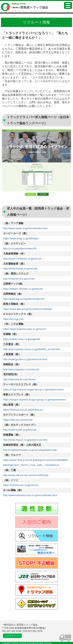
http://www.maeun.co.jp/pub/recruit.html (25, 440)
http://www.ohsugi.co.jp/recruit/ (20, 269)
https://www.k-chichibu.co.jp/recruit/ (23, 289)
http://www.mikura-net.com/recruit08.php (26, 475)
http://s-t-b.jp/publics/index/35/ (20, 249)
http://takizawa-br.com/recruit (19, 379)
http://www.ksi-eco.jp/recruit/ (19, 279)
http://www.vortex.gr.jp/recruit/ (20, 430)
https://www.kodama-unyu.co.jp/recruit (24, 329)
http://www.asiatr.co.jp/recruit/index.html (25, 228)
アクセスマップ (12, 636)
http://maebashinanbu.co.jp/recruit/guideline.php (30, 450)
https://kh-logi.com (13, 319)
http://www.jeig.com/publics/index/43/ (24, 299)
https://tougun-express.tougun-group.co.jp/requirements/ (35, 400)
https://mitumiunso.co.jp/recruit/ (21, 485)
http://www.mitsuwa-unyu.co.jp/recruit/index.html (30, 495)
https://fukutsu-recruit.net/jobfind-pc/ (23, 410)
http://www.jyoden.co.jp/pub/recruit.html (25, 359)
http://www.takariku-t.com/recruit (21, 369)
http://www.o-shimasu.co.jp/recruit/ (22, 259)
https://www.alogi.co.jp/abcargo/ (21, 238)
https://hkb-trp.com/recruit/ (18, 420)
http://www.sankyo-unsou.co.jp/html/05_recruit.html (32, 349)
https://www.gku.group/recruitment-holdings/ (28, 309)
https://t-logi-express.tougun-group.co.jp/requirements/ (33, 389)
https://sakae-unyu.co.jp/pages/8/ (22, 339)
